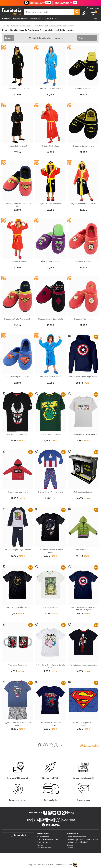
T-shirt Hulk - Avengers (50, 607)
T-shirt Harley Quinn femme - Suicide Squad (50, 666)
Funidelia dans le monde (76, 837)
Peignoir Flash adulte (50, 146)
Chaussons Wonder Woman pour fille (18, 205)
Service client (18, 835)
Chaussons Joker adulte (50, 261)
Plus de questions (44, 848)
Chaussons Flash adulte (83, 319)
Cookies (70, 845)
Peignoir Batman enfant (18, 146)
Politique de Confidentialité (77, 842)
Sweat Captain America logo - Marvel (83, 377)
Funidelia (6, 26)
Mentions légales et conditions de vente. (82, 839)
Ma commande (43, 837)
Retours (40, 845)
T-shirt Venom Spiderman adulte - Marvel (50, 551)
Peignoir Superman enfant (50, 377)
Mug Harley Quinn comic (18, 665)
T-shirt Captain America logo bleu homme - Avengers (83, 609)
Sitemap (70, 848)
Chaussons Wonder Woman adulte (18, 319)
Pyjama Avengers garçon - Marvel (18, 550)
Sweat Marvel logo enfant (18, 492)
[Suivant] (61, 745)
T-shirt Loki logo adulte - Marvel (18, 607)
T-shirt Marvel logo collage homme (83, 434)
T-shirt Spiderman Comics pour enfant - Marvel (50, 724)
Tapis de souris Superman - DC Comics (83, 724)
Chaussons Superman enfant (18, 377)
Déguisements (19, 19)
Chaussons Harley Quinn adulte (50, 319)
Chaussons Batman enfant (83, 146)
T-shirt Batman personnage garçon (83, 665)
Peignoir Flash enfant (18, 261)
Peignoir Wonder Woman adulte (83, 204)
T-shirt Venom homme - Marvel (18, 434)
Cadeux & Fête (51, 19)
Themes (5, 19)
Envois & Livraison (44, 842)
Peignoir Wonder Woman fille (50, 204)
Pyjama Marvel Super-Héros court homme (18, 724)
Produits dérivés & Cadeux (22, 26)
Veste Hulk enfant (83, 550)
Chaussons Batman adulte (83, 88)
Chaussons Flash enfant (83, 261)
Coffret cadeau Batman (83, 492)
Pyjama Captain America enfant (50, 492)
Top (95, 19)
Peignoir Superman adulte (50, 88)
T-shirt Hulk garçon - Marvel (50, 434)
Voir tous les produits (90, 745)
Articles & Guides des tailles (47, 839)
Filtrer (8, 38)
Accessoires (35, 19)
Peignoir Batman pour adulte (18, 88)
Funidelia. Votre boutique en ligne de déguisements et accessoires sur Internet (12, 12)
